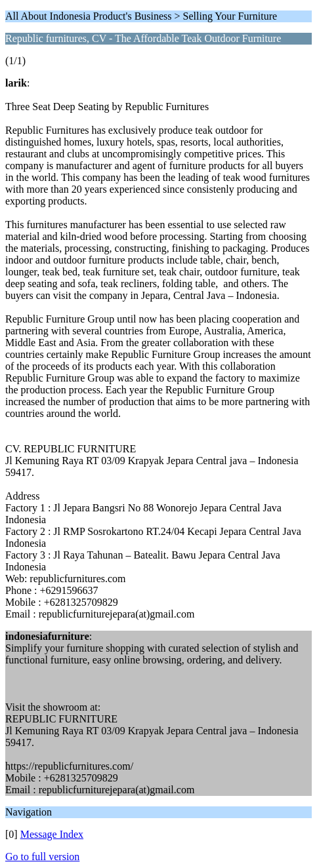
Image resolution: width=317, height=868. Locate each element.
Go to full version (42, 857)
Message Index (52, 834)
